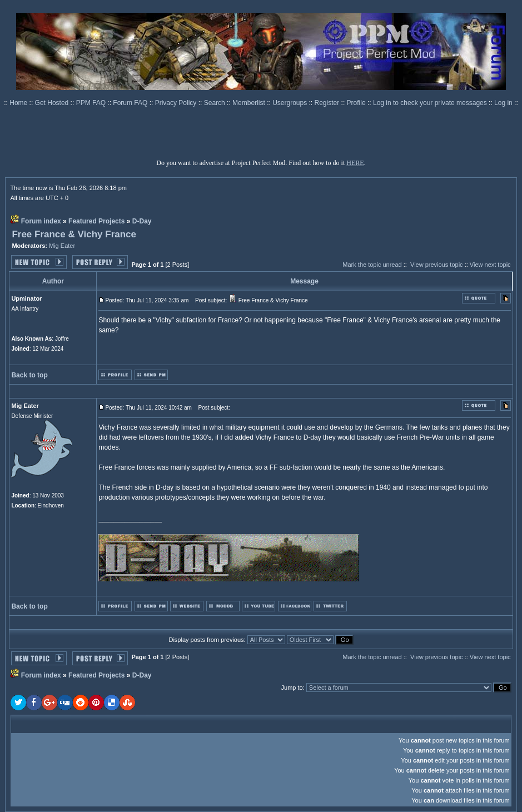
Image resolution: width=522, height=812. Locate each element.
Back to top (29, 375)
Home (19, 103)
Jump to (292, 688)
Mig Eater (62, 246)
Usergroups (290, 103)
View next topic (490, 265)
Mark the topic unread (372, 265)
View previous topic (437, 265)
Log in (503, 103)
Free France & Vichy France (74, 234)
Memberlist (250, 103)
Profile (357, 103)
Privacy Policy (177, 103)
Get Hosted (53, 103)
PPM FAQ (92, 103)
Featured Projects (96, 221)
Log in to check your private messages (431, 103)
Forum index (41, 221)
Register (328, 103)
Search (215, 103)
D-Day (142, 221)
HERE (355, 163)
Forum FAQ (131, 103)
